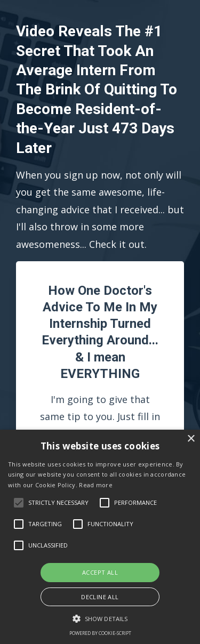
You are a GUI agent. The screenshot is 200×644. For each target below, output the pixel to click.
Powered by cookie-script (100, 633)
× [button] (191, 439)
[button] (100, 619)
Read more (96, 485)
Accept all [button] (100, 572)
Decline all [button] (100, 597)
